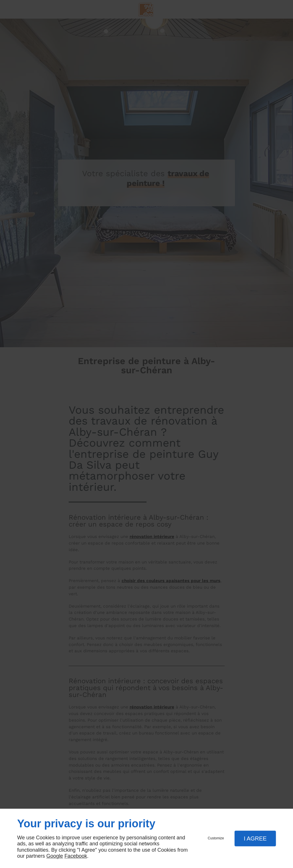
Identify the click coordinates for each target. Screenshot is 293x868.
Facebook (76, 856)
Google (55, 856)
